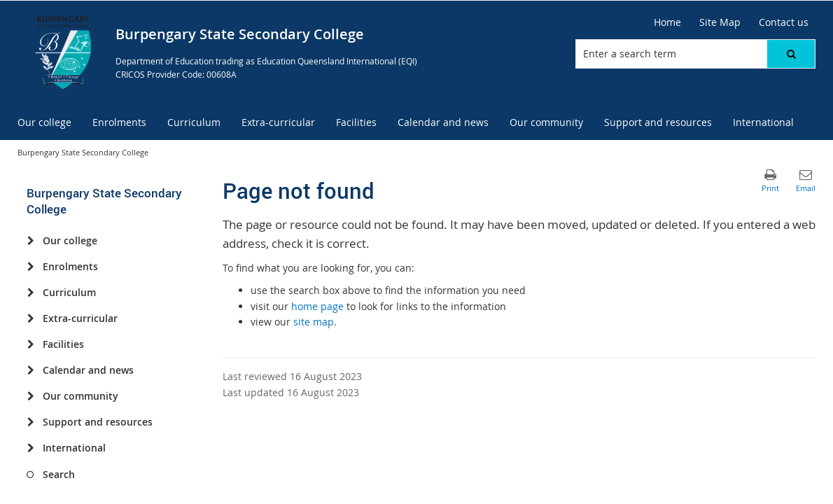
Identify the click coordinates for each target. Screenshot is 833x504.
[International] (30, 448)
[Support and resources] (30, 422)
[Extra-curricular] (30, 318)
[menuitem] (44, 123)
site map (314, 322)
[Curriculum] (30, 293)
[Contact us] (784, 22)
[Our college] (30, 241)
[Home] (667, 22)
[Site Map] (720, 22)
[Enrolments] (30, 267)
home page (317, 306)
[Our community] (30, 396)
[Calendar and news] (30, 370)
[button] (791, 54)
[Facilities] (30, 344)
